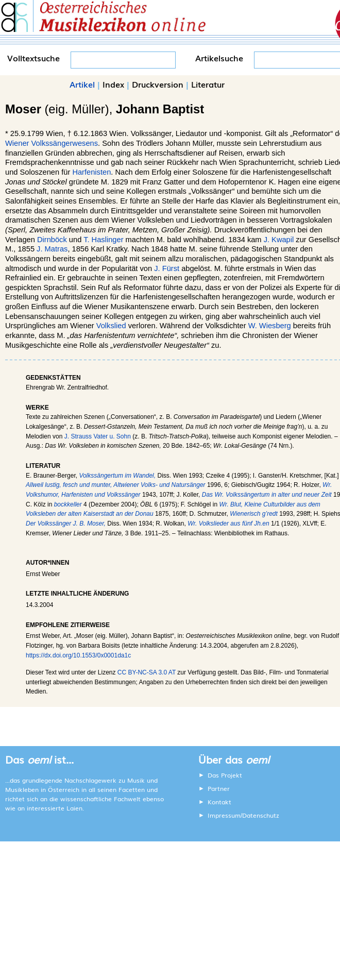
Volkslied (111, 326)
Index (113, 84)
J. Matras (52, 249)
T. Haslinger (103, 240)
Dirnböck (52, 240)
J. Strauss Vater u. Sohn (98, 436)
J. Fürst (167, 268)
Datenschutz (261, 815)
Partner (219, 788)
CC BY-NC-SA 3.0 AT (147, 672)
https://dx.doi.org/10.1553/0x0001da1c (78, 655)
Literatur (208, 84)
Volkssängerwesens (65, 143)
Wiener (17, 143)
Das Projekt (225, 775)
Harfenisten (91, 172)
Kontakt (219, 802)
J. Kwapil (279, 240)
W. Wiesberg (270, 326)
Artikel (82, 84)
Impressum (224, 815)
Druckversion (158, 84)
